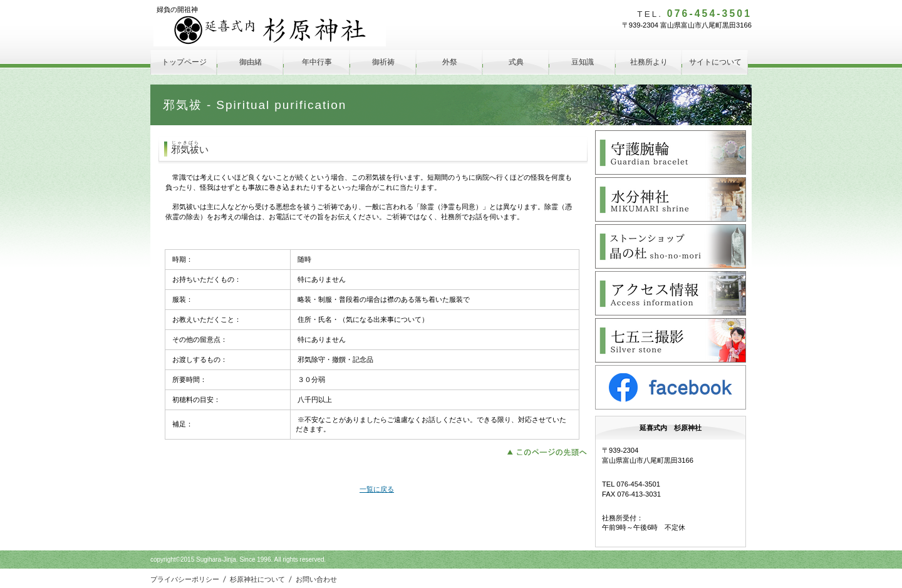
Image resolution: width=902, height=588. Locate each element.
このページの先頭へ (550, 451)
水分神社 (671, 199)
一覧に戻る (377, 489)
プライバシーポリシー (185, 579)
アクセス (671, 293)
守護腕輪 (671, 152)
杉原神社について (257, 579)
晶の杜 (671, 246)
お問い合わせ (316, 579)
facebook (671, 387)
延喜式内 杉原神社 (270, 30)
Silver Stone (671, 340)
